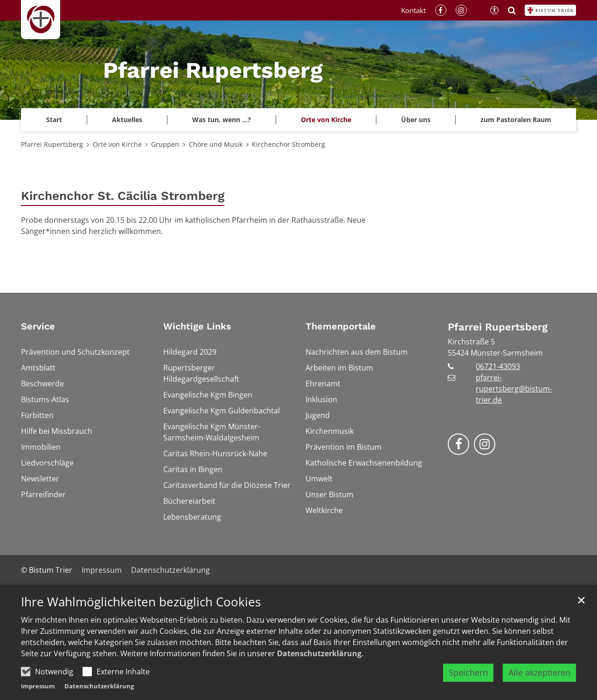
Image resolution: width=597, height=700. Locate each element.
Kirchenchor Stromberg (288, 144)
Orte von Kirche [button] (326, 120)
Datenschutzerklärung (319, 653)
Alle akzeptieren (539, 673)
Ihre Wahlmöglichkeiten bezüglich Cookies (141, 602)
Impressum (38, 686)
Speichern (468, 673)
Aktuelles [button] (127, 120)
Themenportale (341, 326)
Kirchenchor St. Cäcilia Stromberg (123, 196)
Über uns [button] (416, 120)
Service (38, 326)
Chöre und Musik (216, 144)
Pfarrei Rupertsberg (52, 144)
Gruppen (165, 144)
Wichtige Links (197, 326)
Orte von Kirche (117, 144)
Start (54, 120)
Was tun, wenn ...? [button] (222, 120)
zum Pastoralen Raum (516, 120)
